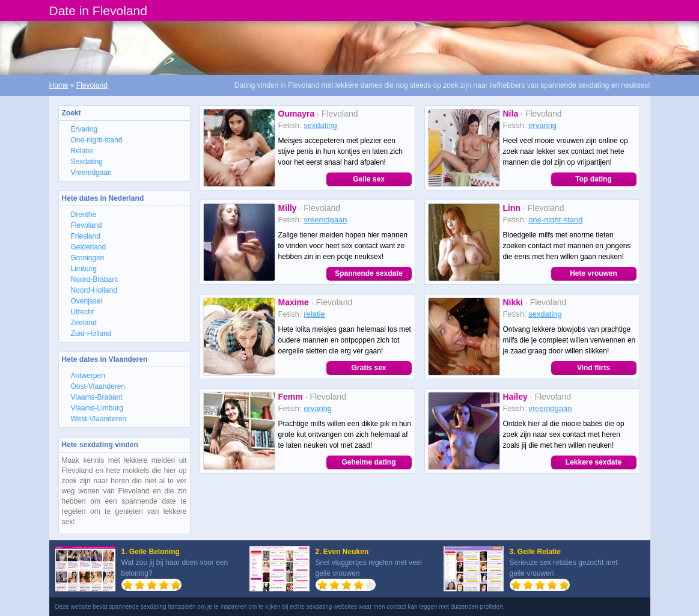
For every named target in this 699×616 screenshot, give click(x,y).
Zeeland (84, 323)
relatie (314, 314)
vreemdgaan (325, 220)
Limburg (84, 269)
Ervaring (84, 129)
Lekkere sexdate (594, 462)
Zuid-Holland (91, 334)
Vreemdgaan (91, 172)
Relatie (82, 151)
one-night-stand (555, 220)
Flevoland (92, 85)
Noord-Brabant (95, 279)
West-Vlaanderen (99, 419)
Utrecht (83, 312)
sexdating (320, 125)
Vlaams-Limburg (97, 408)
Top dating (593, 179)
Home (59, 85)
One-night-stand (97, 140)
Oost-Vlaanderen (98, 386)
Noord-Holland (94, 290)
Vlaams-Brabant (97, 397)
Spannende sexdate (369, 273)
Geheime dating (368, 462)
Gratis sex (368, 368)
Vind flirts (594, 368)
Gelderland (89, 247)
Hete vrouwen (594, 273)
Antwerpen (88, 376)
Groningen (88, 258)
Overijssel (87, 301)
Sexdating (87, 162)
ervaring (542, 125)
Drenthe (84, 215)
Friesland (86, 236)
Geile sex (369, 179)
